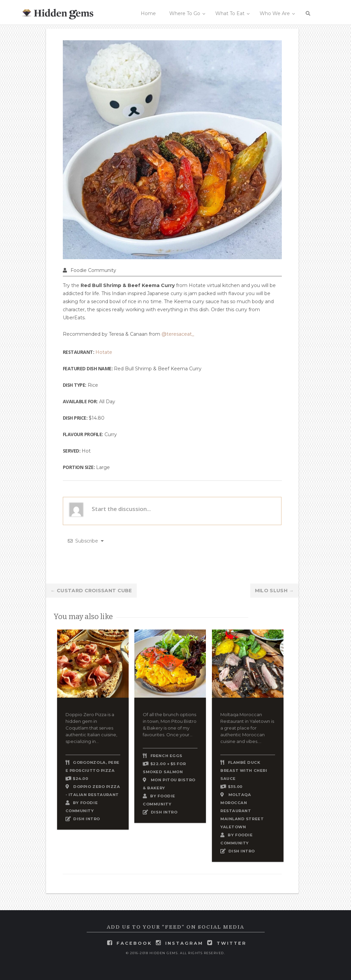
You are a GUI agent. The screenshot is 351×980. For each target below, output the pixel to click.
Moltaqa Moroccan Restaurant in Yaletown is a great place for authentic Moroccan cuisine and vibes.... (247, 728)
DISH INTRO (87, 819)
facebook (134, 943)
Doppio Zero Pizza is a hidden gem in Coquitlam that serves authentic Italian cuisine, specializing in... (91, 728)
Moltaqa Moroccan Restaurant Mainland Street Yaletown (242, 811)
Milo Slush (274, 591)
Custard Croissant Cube (91, 591)
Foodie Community (93, 270)
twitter (232, 943)
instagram (184, 943)
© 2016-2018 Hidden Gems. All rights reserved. (176, 953)
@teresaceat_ (178, 334)
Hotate (104, 352)
